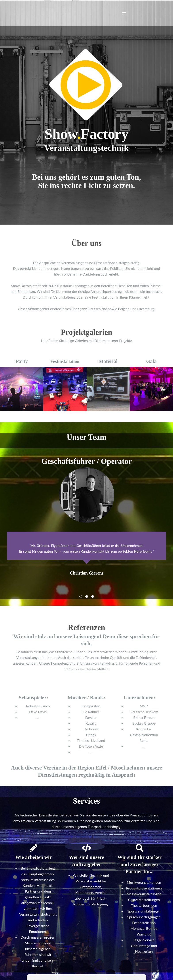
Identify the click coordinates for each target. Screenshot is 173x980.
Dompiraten (91, 706)
